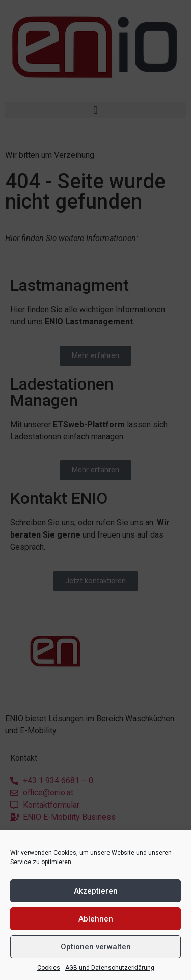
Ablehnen (96, 919)
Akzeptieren (96, 891)
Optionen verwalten (96, 947)
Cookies (49, 968)
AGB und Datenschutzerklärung (110, 968)
